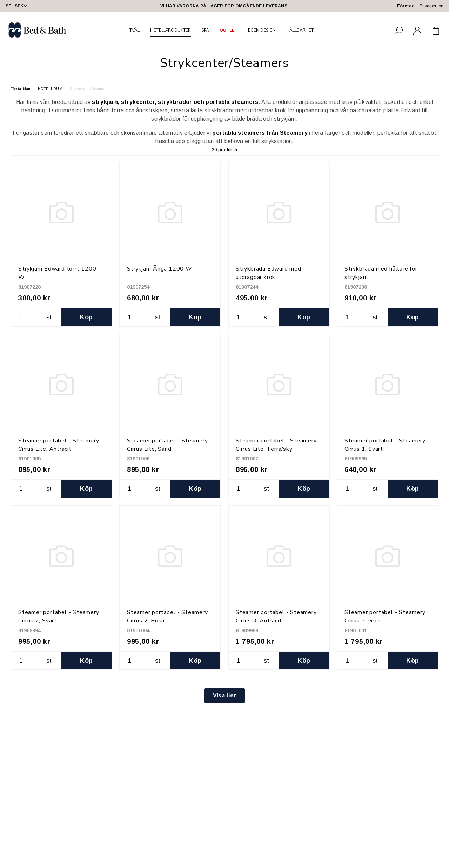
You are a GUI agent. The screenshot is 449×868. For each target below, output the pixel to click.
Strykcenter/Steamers (89, 89)
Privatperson (431, 6)
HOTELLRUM (50, 89)
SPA (205, 30)
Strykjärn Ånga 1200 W (160, 269)
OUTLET (229, 30)
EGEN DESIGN (262, 30)
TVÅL (135, 30)
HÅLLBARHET (300, 30)
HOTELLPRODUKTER (170, 30)
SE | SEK (17, 6)
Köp (86, 317)
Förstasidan (21, 89)
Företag (406, 6)
